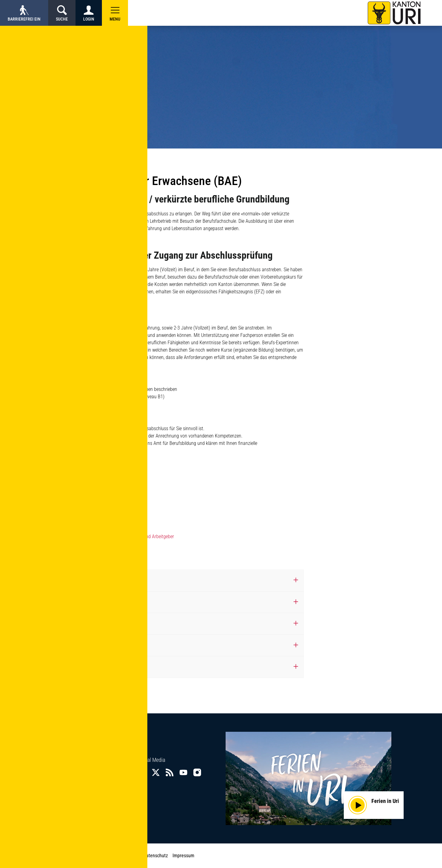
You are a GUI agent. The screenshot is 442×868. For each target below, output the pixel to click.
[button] (115, 13)
